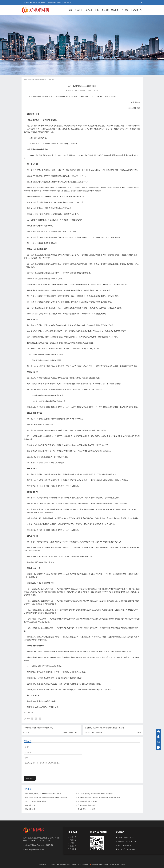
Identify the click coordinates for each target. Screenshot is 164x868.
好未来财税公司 (59, 864)
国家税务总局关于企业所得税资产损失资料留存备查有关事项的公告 (102, 798)
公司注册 (78, 10)
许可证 (97, 10)
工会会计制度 (30, 809)
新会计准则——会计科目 (87, 809)
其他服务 (115, 10)
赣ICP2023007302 (84, 864)
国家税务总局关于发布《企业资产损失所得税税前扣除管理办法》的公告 (51, 798)
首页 (71, 10)
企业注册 (73, 837)
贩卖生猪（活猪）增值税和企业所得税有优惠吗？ (96, 794)
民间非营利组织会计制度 (87, 805)
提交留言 (30, 778)
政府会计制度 (30, 805)
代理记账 (89, 10)
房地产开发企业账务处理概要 (36, 801)
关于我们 (125, 10)
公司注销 (105, 10)
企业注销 (73, 846)
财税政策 (33, 80)
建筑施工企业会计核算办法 (88, 801)
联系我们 (134, 10)
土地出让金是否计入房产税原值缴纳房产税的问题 (43, 794)
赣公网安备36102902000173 (100, 864)
